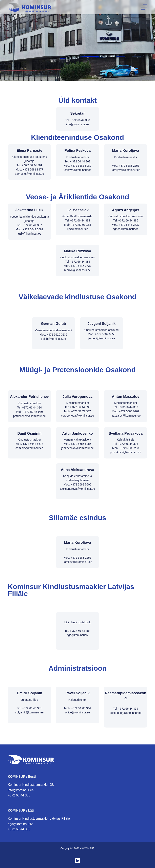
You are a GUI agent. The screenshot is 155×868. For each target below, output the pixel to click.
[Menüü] (144, 7)
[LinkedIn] (78, 861)
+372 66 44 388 (19, 795)
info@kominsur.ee (21, 790)
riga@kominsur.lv (20, 824)
